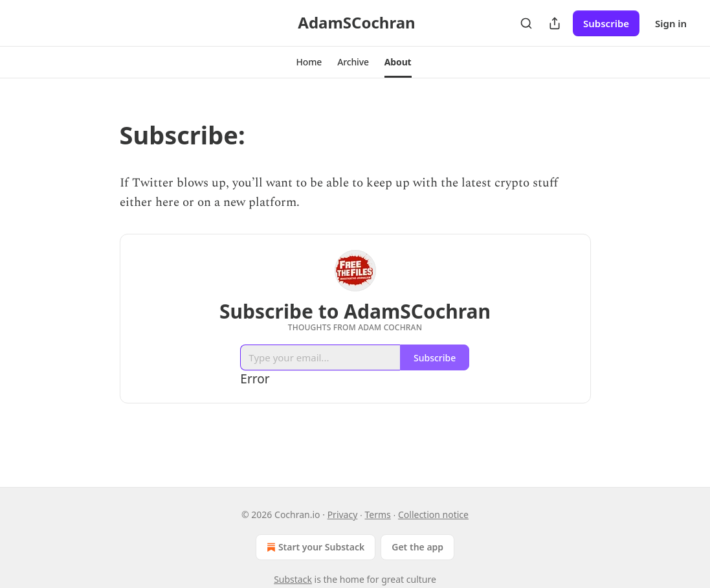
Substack (293, 579)
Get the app (417, 547)
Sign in (671, 23)
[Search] (526, 23)
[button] (309, 62)
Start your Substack (314, 547)
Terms (378, 514)
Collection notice (433, 514)
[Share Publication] (555, 23)
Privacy (343, 514)
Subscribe (606, 23)
